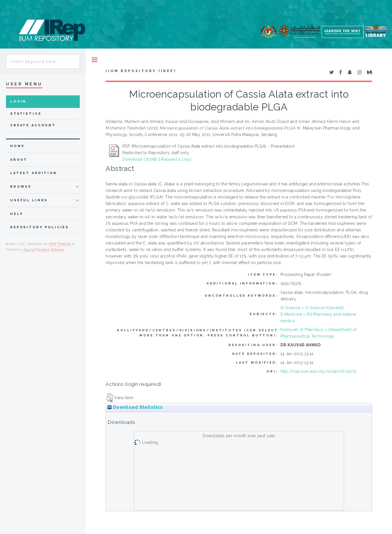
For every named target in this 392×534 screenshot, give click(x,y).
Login (18, 101)
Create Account (33, 125)
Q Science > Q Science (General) (312, 308)
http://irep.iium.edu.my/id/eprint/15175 (318, 371)
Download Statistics (135, 407)
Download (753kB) (140, 159)
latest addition (34, 173)
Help (17, 214)
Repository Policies (40, 227)
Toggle (95, 60)
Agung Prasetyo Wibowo (44, 250)
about (19, 160)
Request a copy (176, 159)
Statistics (26, 114)
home (17, 146)
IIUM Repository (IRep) (141, 71)
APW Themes (60, 244)
